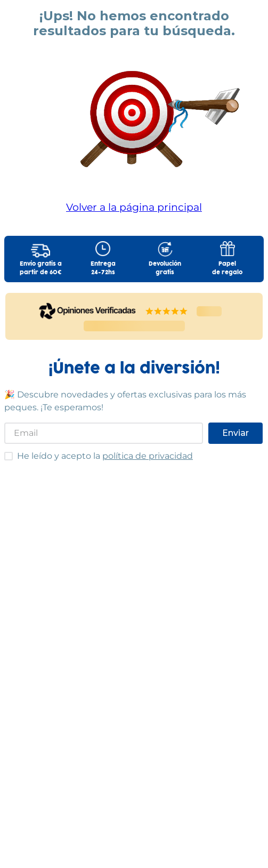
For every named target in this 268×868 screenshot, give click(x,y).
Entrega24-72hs (103, 268)
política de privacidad (148, 456)
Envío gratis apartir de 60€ (41, 268)
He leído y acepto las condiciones (4, 452)
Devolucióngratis (165, 268)
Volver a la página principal (134, 207)
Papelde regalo (227, 268)
